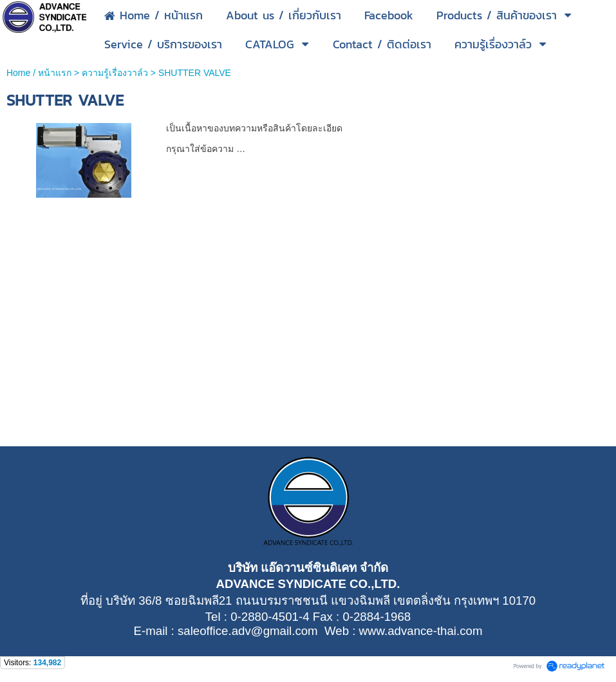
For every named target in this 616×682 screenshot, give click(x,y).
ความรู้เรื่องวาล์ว (115, 73)
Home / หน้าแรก (39, 73)
